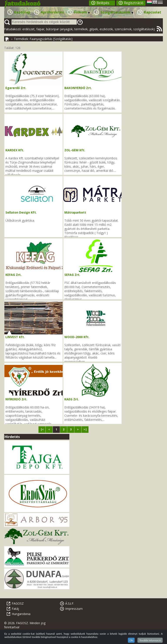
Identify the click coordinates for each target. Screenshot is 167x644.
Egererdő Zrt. (16, 88)
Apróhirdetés (52, 12)
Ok (131, 640)
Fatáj (15, 609)
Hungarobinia (21, 614)
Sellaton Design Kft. (21, 212)
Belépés (103, 3)
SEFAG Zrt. (72, 275)
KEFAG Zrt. (13, 275)
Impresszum (74, 609)
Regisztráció (134, 3)
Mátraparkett (75, 212)
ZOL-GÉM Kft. (75, 150)
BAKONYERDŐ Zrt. (78, 88)
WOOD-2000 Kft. (77, 337)
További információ (150, 640)
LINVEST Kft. (15, 337)
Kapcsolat (153, 12)
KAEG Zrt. (72, 399)
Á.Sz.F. (70, 603)
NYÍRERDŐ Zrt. (16, 399)
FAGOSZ (18, 603)
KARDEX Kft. (15, 150)
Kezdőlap (22, 12)
